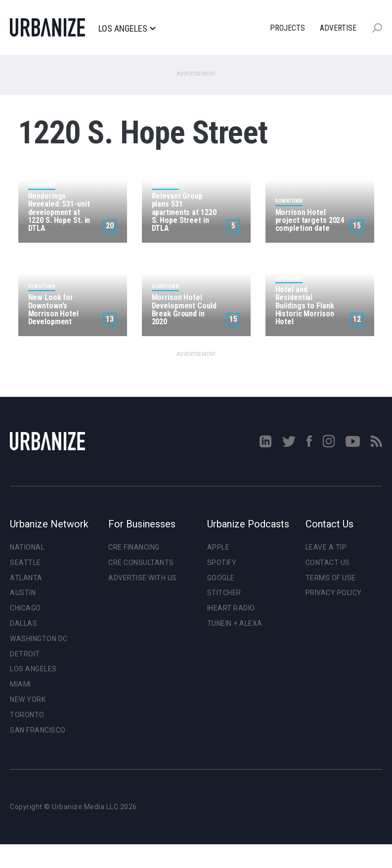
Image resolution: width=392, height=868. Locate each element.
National (27, 547)
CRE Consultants (141, 563)
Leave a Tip (326, 547)
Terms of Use (331, 578)
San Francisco (38, 730)
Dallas (23, 623)
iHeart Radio (231, 608)
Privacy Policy (334, 593)
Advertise (338, 28)
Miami (21, 684)
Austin (23, 593)
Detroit (25, 654)
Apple (218, 547)
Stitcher (224, 593)
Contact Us (328, 563)
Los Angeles (127, 29)
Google (221, 578)
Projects (287, 28)
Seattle (25, 563)
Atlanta (26, 578)
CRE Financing (134, 547)
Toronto (27, 715)
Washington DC (39, 639)
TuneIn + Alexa (235, 623)
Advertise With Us (143, 578)
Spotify (222, 563)
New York (28, 699)
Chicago (25, 608)
